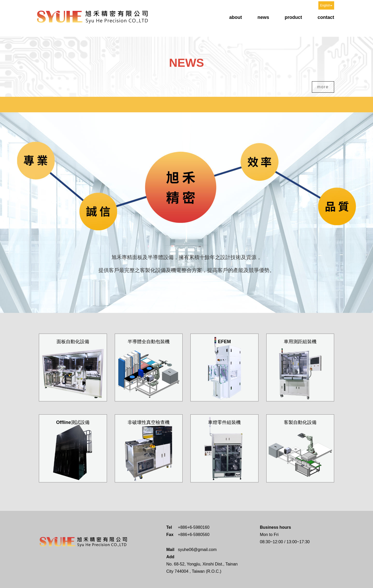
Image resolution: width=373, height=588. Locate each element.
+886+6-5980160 (194, 527)
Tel (169, 527)
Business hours (275, 527)
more (323, 87)
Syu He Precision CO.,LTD (93, 16)
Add (170, 557)
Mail (170, 550)
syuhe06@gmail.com (197, 550)
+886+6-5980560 (194, 535)
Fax (170, 535)
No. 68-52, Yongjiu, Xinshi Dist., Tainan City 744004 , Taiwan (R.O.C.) (202, 568)
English (326, 5)
